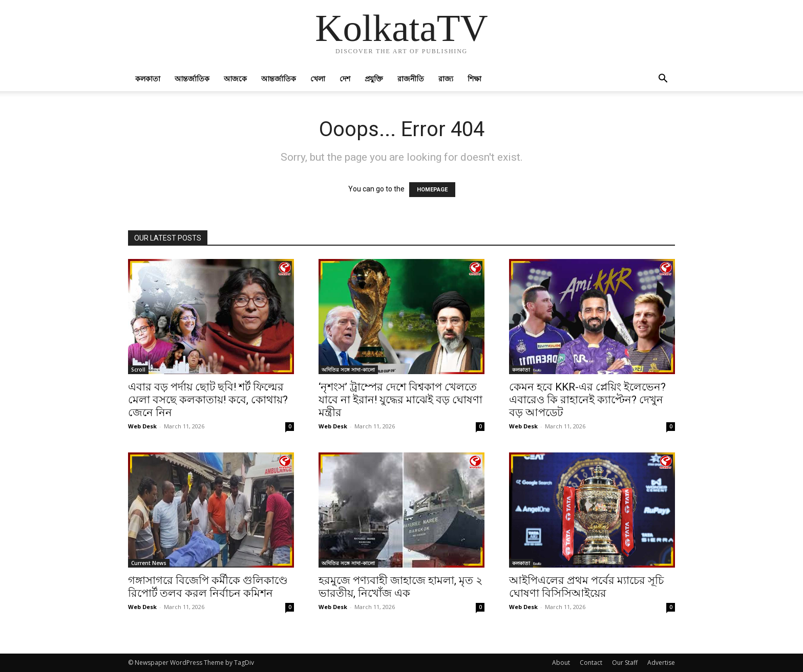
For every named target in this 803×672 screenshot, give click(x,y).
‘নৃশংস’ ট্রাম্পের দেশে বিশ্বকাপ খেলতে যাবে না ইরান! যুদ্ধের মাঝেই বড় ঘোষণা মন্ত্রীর (400, 400)
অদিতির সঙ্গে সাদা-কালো (348, 370)
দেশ (345, 79)
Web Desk (142, 426)
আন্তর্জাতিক (192, 79)
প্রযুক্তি (374, 79)
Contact (591, 663)
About (561, 663)
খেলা (318, 79)
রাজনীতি (411, 79)
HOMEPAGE (432, 190)
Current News (149, 563)
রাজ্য (446, 79)
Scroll (138, 370)
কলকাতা (148, 79)
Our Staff (625, 663)
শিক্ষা (474, 79)
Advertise (661, 663)
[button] (663, 80)
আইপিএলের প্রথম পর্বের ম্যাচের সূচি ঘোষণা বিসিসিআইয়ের (586, 587)
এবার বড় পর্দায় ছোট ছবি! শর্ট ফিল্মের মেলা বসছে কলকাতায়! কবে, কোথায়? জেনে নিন (208, 400)
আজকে (235, 79)
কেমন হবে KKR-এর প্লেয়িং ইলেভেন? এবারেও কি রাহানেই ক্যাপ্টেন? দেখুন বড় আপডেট (587, 400)
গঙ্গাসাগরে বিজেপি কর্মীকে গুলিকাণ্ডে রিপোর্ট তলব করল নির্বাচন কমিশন (208, 587)
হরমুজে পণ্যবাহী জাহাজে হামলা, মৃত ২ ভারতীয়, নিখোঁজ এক (401, 587)
